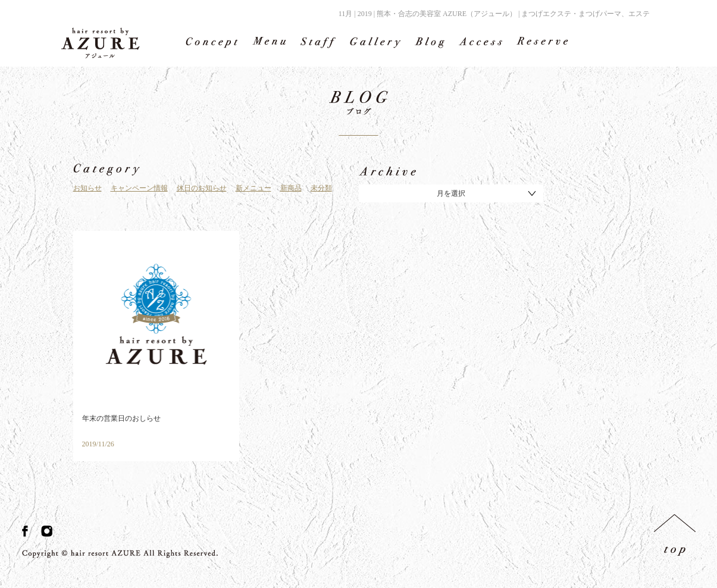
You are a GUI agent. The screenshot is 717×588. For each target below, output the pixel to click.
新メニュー (253, 188)
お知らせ (87, 188)
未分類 (321, 188)
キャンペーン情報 (139, 188)
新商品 (291, 188)
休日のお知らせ (202, 188)
